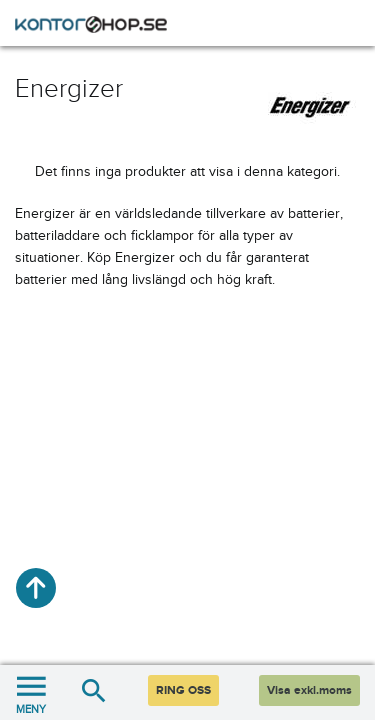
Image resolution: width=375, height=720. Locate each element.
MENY (31, 692)
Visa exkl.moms (309, 690)
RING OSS (183, 690)
